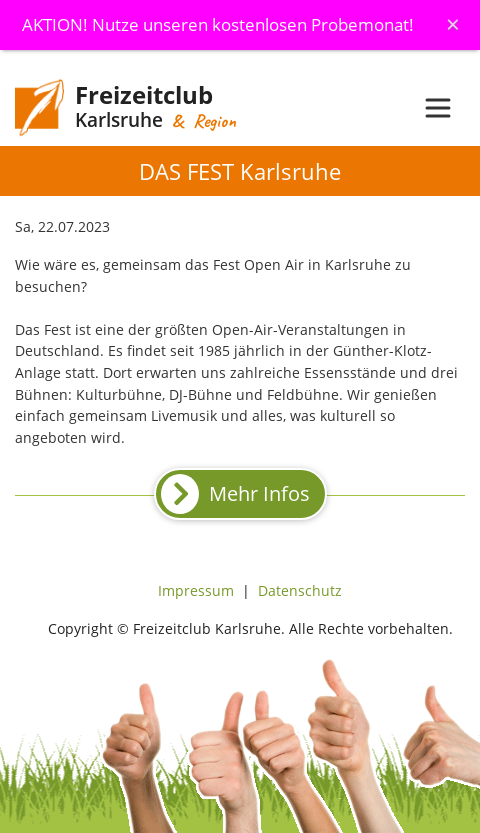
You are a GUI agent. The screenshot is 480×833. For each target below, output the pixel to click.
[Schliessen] (453, 24)
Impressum (196, 590)
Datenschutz (300, 590)
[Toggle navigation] (438, 108)
